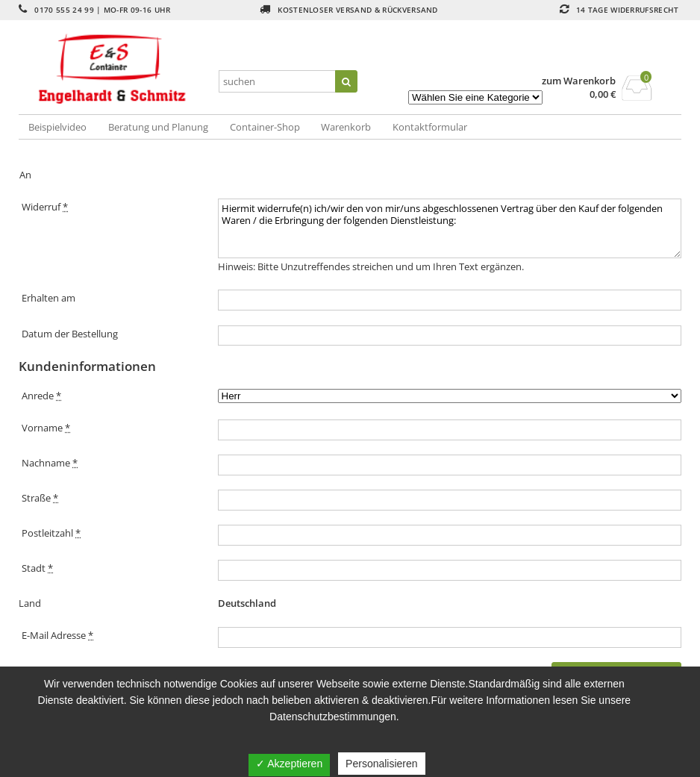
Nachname (50, 463)
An (25, 175)
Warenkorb (346, 127)
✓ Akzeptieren (289, 764)
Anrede (41, 396)
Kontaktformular (430, 127)
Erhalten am (49, 298)
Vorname (46, 428)
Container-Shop (265, 127)
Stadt (37, 568)
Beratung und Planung (158, 127)
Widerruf (45, 207)
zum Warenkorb (579, 81)
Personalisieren (382, 764)
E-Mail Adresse (57, 635)
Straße (40, 498)
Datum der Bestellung (70, 334)
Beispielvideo (57, 127)
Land (30, 603)
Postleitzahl (51, 533)
